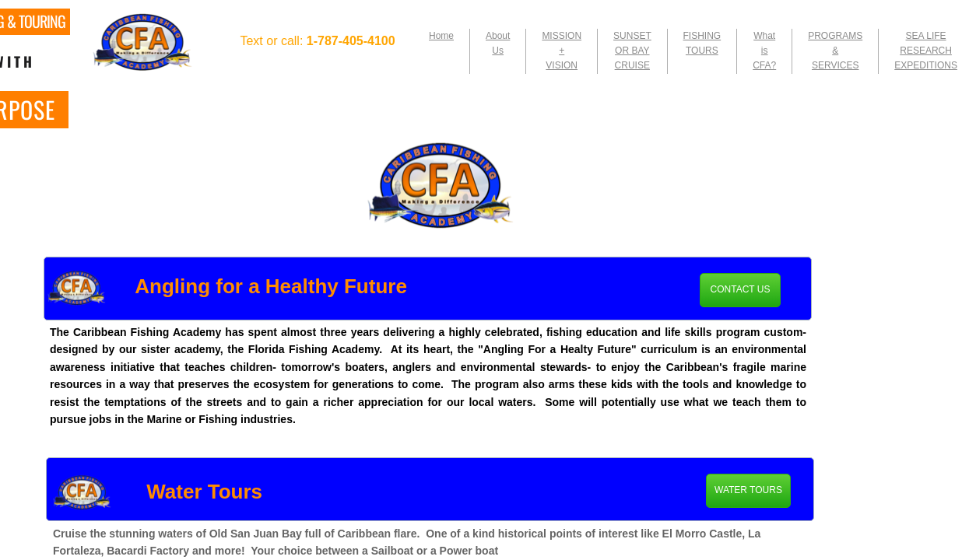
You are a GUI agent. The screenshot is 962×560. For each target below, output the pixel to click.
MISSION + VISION (562, 51)
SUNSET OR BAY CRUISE (632, 51)
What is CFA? (764, 51)
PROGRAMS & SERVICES (835, 51)
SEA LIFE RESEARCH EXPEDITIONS (926, 51)
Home (441, 36)
